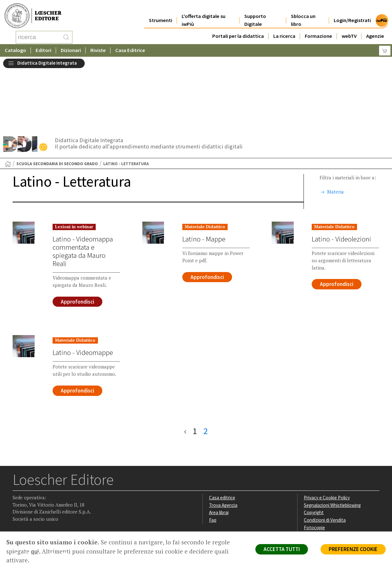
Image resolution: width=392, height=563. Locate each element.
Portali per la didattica (238, 29)
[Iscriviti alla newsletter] (67, 491)
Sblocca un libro (303, 13)
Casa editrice (222, 433)
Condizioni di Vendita (325, 456)
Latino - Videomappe (83, 288)
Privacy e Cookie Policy (327, 433)
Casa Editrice (130, 49)
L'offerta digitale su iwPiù (204, 13)
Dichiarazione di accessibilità (332, 471)
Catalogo (15, 49)
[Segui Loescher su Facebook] (18, 492)
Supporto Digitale (255, 13)
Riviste (98, 49)
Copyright (314, 448)
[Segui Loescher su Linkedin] (43, 492)
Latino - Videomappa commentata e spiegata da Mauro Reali (83, 187)
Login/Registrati (352, 13)
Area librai (219, 448)
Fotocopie (314, 463)
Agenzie (375, 29)
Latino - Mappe (204, 175)
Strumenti (161, 13)
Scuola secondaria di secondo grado (57, 99)
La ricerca (284, 29)
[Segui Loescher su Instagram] (30, 492)
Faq (213, 456)
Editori (43, 49)
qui (35, 551)
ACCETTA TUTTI (282, 549)
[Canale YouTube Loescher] (55, 492)
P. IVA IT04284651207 (34, 517)
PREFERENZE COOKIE (353, 549)
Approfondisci (77, 237)
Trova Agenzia (223, 441)
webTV (349, 29)
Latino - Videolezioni (341, 175)
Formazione (318, 29)
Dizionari (71, 49)
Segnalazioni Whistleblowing (332, 441)
